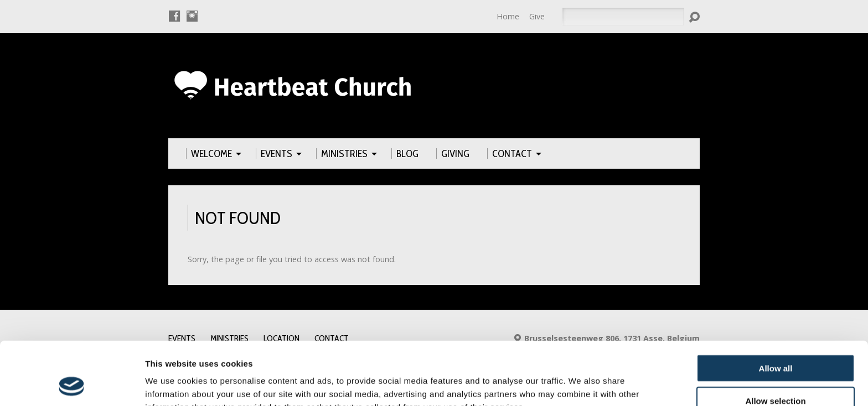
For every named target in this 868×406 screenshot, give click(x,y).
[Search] (623, 17)
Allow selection (775, 342)
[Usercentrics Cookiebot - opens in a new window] (72, 384)
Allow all (776, 309)
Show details (581, 384)
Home (508, 16)
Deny (776, 374)
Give (537, 16)
